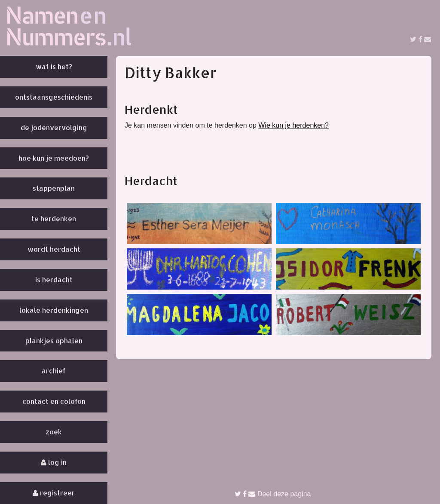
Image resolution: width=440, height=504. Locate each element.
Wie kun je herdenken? (293, 125)
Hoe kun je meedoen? (54, 158)
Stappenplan (54, 188)
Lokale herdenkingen (54, 310)
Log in (54, 462)
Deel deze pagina (273, 494)
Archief (54, 371)
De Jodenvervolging (54, 127)
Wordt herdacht (54, 249)
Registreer (54, 493)
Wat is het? (54, 66)
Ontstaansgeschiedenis (54, 97)
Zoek (54, 432)
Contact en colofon (54, 401)
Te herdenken (54, 218)
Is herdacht (54, 279)
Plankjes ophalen (54, 341)
